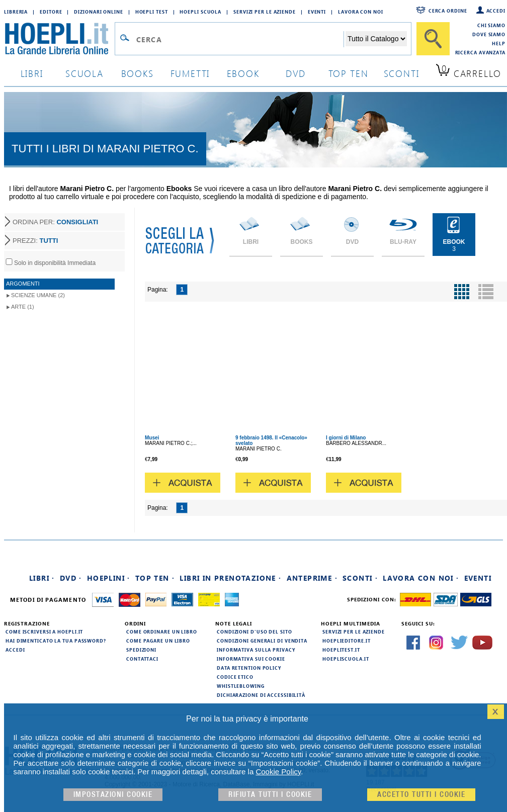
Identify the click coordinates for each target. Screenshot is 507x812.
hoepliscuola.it (346, 659)
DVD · (71, 578)
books (138, 73)
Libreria (16, 12)
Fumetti (190, 73)
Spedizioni (141, 650)
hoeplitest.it (341, 650)
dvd (296, 73)
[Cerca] (433, 39)
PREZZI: (35, 241)
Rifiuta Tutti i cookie (270, 795)
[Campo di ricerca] (240, 39)
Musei (152, 438)
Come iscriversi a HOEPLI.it (44, 631)
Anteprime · (312, 578)
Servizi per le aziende (265, 12)
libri (32, 73)
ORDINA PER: (55, 222)
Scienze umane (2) (38, 295)
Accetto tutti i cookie (421, 795)
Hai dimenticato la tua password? (56, 641)
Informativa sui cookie (251, 659)
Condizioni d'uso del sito (255, 631)
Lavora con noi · (421, 578)
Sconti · (360, 578)
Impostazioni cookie (113, 795)
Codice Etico (235, 677)
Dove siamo (489, 34)
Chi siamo (491, 25)
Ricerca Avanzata (480, 52)
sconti (402, 73)
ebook (243, 73)
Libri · (42, 578)
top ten (349, 73)
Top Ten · (155, 578)
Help (499, 43)
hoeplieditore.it (346, 641)
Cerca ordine (448, 11)
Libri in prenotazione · (230, 578)
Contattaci (142, 659)
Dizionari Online (98, 12)
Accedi (496, 11)
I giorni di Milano (346, 438)
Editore (51, 12)
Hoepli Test (152, 12)
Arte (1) (23, 307)
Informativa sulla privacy (256, 650)
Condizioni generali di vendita (262, 641)
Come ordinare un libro (162, 631)
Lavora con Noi (361, 12)
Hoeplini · (109, 578)
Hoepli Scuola (200, 12)
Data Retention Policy (249, 668)
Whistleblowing (241, 686)
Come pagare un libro (158, 641)
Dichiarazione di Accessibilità (261, 695)
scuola (84, 73)
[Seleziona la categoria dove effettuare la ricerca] (376, 39)
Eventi (317, 12)
